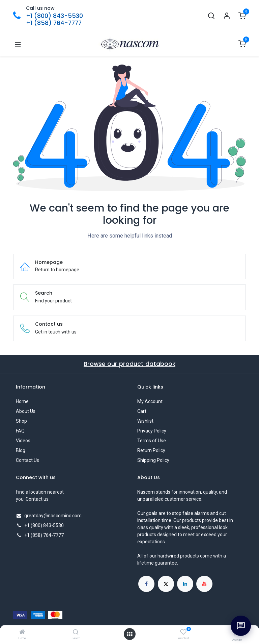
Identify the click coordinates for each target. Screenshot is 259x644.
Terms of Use (152, 441)
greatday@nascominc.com (53, 516)
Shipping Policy (153, 460)
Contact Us (27, 460)
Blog (21, 450)
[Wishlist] (183, 632)
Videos (23, 441)
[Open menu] (129, 634)
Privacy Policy (152, 431)
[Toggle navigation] (18, 44)
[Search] (76, 633)
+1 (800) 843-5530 (54, 16)
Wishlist (145, 421)
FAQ (20, 431)
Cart (142, 411)
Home (22, 401)
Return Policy (151, 450)
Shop (21, 421)
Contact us (37, 499)
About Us (26, 411)
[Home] (22, 633)
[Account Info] (227, 16)
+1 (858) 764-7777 (54, 23)
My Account (150, 401)
